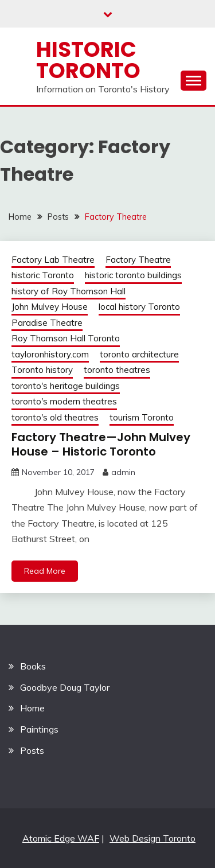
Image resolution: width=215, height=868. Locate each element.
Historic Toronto (88, 60)
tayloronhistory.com (50, 354)
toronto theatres (117, 370)
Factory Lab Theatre (53, 260)
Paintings (39, 729)
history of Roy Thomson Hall (69, 291)
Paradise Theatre (47, 323)
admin (123, 472)
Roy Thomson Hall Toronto (66, 338)
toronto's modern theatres (64, 401)
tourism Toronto (142, 417)
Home (32, 708)
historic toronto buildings (133, 275)
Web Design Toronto (153, 838)
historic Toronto (43, 275)
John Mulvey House (50, 307)
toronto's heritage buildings (66, 386)
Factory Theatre (138, 260)
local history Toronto (139, 307)
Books (33, 666)
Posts (32, 750)
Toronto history (42, 370)
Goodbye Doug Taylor (65, 687)
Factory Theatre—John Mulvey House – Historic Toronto (101, 444)
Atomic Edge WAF (61, 838)
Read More (45, 571)
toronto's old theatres (55, 417)
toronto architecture (139, 354)
